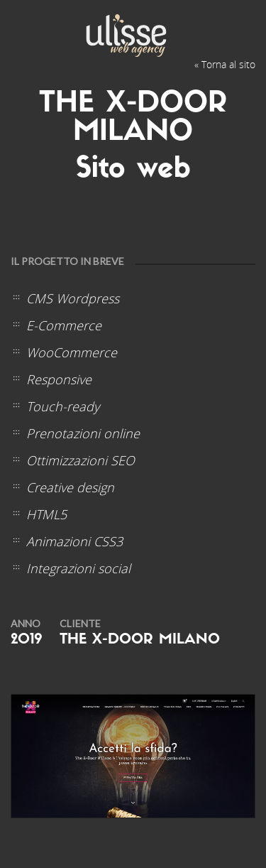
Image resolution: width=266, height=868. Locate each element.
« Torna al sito (225, 64)
